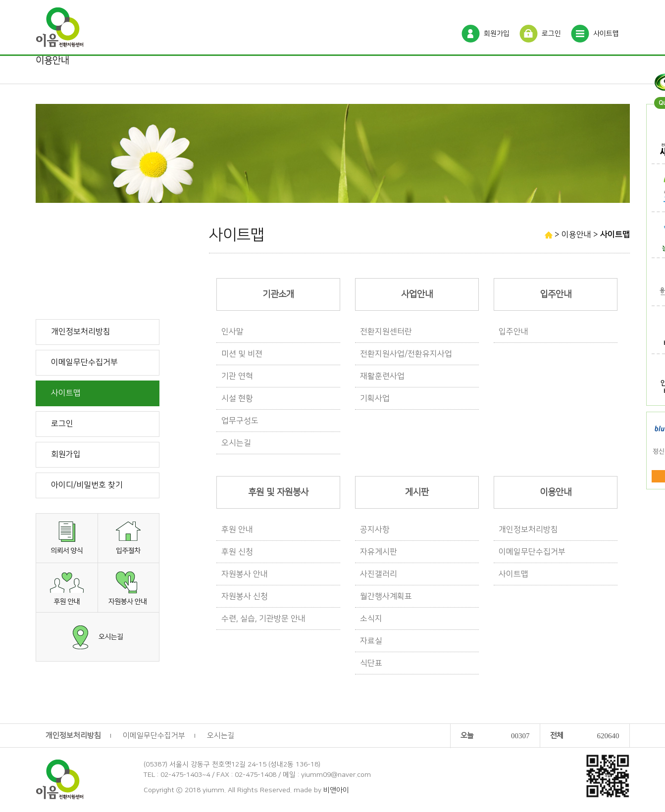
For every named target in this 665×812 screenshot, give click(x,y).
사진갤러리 (379, 574)
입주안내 (513, 332)
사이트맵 (606, 34)
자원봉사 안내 (245, 574)
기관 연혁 (237, 376)
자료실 (371, 641)
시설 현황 (237, 398)
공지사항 (375, 529)
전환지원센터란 (386, 332)
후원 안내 (237, 529)
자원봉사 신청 (245, 596)
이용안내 (52, 61)
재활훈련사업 (382, 376)
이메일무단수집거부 (84, 362)
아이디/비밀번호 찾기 (87, 485)
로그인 (551, 34)
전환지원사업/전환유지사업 (406, 354)
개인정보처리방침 (81, 332)
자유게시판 (379, 552)
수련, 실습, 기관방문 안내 (263, 619)
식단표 (371, 663)
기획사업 (375, 398)
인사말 (232, 332)
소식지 (371, 619)
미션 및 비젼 (242, 354)
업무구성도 (240, 421)
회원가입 (497, 34)
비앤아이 (336, 790)
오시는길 (236, 443)
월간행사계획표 (386, 596)
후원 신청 (237, 552)
